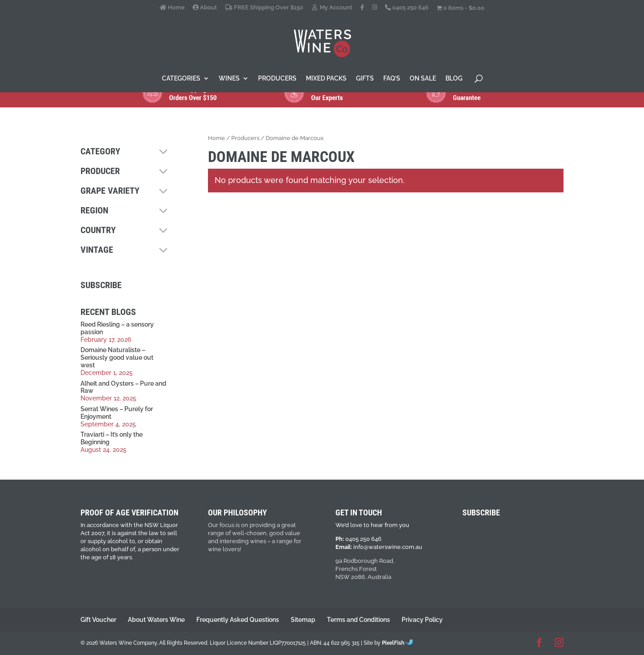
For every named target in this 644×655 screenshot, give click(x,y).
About (205, 8)
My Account (332, 8)
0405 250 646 (407, 8)
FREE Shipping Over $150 (264, 8)
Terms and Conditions (358, 620)
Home (172, 8)
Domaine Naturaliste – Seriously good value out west (117, 357)
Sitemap (303, 620)
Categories (181, 79)
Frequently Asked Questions (238, 620)
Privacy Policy (422, 620)
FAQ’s (392, 79)
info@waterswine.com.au (388, 547)
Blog (454, 79)
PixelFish (397, 643)
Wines (229, 79)
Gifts (365, 79)
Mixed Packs (326, 79)
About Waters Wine (156, 620)
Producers (277, 79)
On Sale (423, 79)
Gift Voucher (98, 620)
